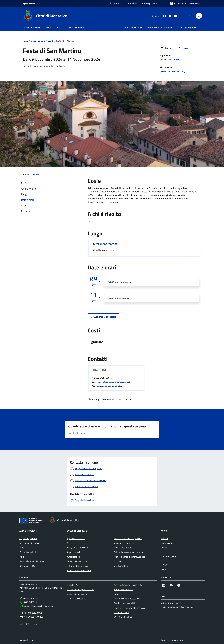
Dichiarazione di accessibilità (128, 599)
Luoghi (164, 564)
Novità (49, 27)
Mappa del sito (26, 640)
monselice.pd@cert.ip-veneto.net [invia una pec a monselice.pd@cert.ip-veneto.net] (110, 386)
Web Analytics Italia (123, 617)
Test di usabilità (121, 612)
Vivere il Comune (76, 27)
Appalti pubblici (74, 552)
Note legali (119, 594)
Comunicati (166, 543)
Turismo (118, 561)
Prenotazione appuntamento (80, 589)
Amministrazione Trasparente (142, 3)
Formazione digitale (133, 27)
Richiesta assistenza (76, 599)
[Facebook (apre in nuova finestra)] (163, 16)
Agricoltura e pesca (76, 538)
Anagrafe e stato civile (77, 548)
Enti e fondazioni (28, 552)
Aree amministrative (29, 543)
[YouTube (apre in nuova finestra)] (169, 16)
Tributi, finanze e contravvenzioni (130, 557)
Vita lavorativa (121, 566)
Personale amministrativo (32, 561)
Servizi (60, 27)
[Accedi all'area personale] (184, 3)
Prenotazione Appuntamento (161, 27)
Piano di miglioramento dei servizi (130, 608)
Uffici (22, 548)
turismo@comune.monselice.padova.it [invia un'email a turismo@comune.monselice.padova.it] (114, 382)
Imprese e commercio (124, 543)
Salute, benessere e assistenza (129, 552)
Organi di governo (28, 538)
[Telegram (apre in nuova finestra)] (175, 16)
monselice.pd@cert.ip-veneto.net (39, 606)
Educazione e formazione (79, 570)
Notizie (164, 538)
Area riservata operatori (172, 640)
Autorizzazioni (73, 557)
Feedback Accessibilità (124, 603)
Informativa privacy (123, 589)
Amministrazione (33, 27)
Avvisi (164, 548)
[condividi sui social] (167, 48)
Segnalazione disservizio (78, 594)
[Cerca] (199, 16)
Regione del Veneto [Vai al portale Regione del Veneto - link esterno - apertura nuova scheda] (30, 4)
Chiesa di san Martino (105, 244)
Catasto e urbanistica (77, 561)
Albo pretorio (115, 3)
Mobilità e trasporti (123, 548)
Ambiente (71, 543)
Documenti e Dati (28, 566)
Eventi (164, 569)
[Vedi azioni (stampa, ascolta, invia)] (181, 48)
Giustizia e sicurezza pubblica (128, 538)
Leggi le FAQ (73, 585)
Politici (23, 557)
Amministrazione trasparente (128, 585)
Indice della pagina (49, 174)
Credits (42, 640)
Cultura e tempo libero (77, 566)
